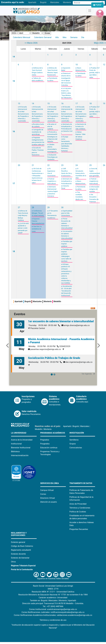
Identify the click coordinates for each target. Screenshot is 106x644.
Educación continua (49, 448)
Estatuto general (18, 542)
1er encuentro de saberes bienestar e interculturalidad (61, 321)
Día (83, 37)
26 (104, 165)
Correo (43, 494)
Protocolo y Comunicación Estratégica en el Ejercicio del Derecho (52, 137)
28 (33, 207)
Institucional (16, 444)
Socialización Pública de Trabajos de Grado (54, 358)
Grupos (73, 444)
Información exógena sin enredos (94, 189)
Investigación (77, 433)
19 (104, 104)
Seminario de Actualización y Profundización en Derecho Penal (67, 184)
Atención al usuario (49, 502)
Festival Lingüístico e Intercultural (52, 181)
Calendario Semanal (43, 37)
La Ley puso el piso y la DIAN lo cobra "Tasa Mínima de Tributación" (66, 93)
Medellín (39, 429)
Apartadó (32, 2)
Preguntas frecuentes (79, 529)
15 (14, 81)
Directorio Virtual (48, 498)
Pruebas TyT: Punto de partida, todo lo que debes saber (95, 73)
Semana (74, 37)
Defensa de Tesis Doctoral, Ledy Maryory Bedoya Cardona (23, 215)
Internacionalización (20, 455)
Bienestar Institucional (21, 448)
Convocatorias (76, 448)
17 (77, 104)
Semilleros (74, 440)
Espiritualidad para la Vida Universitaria (67, 213)
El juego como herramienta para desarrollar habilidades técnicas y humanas (67, 144)
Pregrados (45, 440)
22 (48, 165)
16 (14, 131)
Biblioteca (15, 452)
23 (62, 165)
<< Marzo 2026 (31, 43)
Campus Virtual (47, 490)
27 (19, 207)
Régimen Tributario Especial (23, 566)
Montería (67, 2)
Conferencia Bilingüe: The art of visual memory (38, 213)
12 (104, 65)
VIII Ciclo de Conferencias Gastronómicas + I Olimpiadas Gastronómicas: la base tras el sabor (38, 176)
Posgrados (45, 444)
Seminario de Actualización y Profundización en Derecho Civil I (67, 129)
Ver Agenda (88, 374)
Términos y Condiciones (80, 508)
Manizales (55, 2)
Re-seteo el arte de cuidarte (52, 126)
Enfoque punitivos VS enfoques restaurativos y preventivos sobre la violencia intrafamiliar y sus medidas (66, 274)
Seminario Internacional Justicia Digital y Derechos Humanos (52, 191)
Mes (65, 37)
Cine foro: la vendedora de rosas (37, 229)
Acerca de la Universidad (22, 440)
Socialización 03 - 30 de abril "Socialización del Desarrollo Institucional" (67, 291)
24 (77, 165)
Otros (13, 562)
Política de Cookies (78, 512)
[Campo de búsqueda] (86, 3)
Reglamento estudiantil (21, 550)
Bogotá (43, 2)
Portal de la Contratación (22, 570)
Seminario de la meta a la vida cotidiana (81, 126)
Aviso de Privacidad (78, 504)
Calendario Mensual (22, 37)
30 (62, 207)
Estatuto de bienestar (20, 558)
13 (19, 104)
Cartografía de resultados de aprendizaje (37, 132)
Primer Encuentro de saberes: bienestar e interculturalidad (67, 223)
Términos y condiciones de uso (53, 620)
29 (48, 207)
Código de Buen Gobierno (22, 546)
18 (90, 104)
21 (33, 165)
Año (57, 37)
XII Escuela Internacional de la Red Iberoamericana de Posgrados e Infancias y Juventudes (23, 114)
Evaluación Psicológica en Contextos (52, 157)
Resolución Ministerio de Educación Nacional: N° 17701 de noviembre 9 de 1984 (53, 595)
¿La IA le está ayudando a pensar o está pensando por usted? (23, 228)
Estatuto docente (18, 554)
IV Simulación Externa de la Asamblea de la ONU (81, 173)
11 (90, 65)
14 (14, 57)
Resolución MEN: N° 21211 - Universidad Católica (53, 592)
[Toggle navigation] (90, 11)
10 (77, 65)
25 (90, 165)
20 (19, 165)
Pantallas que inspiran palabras (67, 244)
